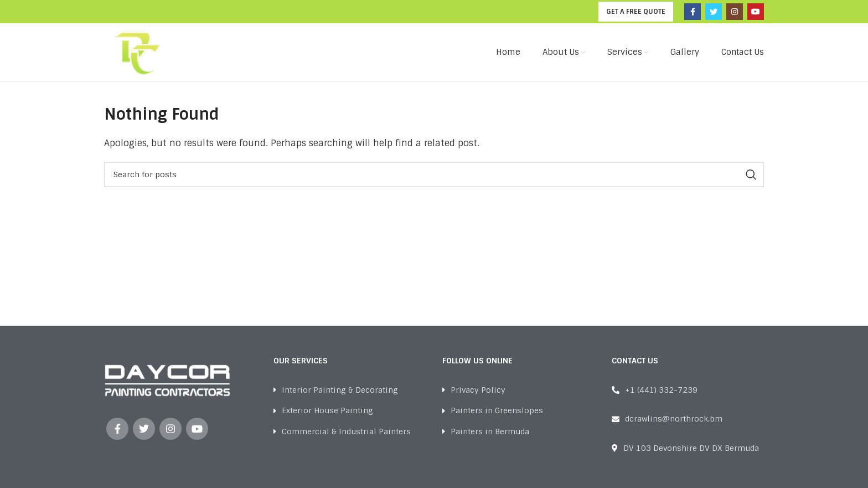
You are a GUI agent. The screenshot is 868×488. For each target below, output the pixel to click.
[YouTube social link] (756, 12)
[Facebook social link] (693, 12)
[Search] (434, 174)
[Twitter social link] (714, 12)
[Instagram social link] (735, 12)
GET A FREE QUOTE (636, 12)
